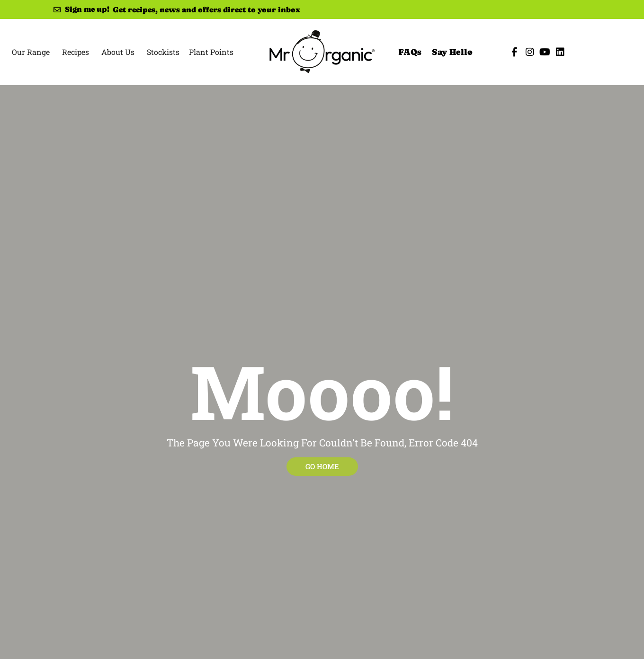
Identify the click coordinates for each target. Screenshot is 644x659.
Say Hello (452, 52)
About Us (118, 52)
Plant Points (211, 52)
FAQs (410, 52)
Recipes (76, 52)
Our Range (31, 52)
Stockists (163, 52)
